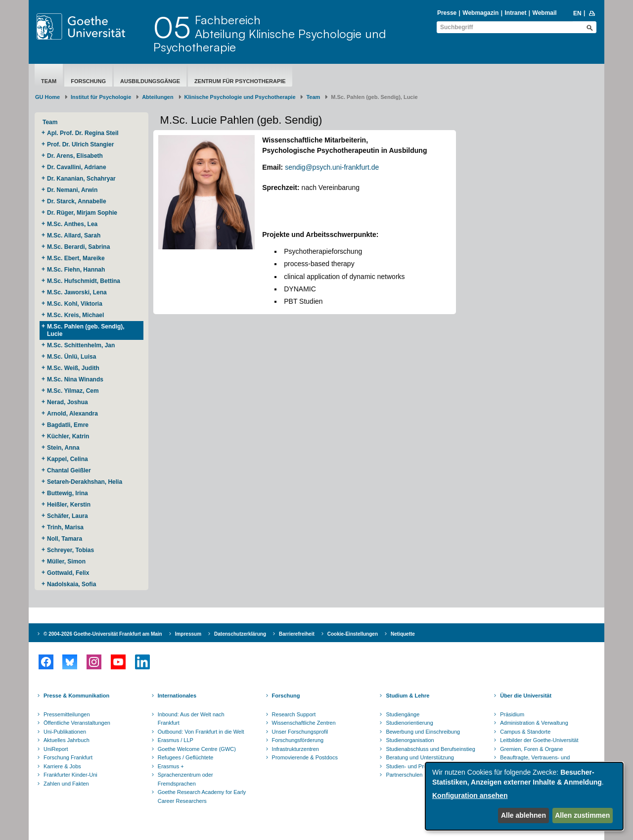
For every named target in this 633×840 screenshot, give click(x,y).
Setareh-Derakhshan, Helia (85, 482)
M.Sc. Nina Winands (75, 379)
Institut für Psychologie (101, 97)
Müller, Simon (66, 561)
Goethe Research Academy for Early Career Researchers (202, 796)
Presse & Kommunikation (76, 696)
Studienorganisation (410, 740)
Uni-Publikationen (65, 732)
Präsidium (512, 714)
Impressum (188, 634)
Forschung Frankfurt (68, 757)
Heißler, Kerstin (69, 505)
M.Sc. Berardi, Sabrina (78, 247)
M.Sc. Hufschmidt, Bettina (85, 281)
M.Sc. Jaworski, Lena (77, 292)
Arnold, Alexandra (72, 414)
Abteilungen (158, 97)
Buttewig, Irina (68, 493)
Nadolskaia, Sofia (71, 584)
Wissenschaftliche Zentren (304, 723)
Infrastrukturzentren (295, 749)
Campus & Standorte (525, 732)
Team (49, 81)
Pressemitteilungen (67, 714)
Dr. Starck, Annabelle (77, 201)
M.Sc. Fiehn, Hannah (76, 270)
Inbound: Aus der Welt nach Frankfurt (191, 719)
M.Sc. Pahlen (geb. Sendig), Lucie (86, 330)
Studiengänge (403, 714)
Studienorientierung (409, 723)
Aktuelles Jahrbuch (67, 740)
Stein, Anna (63, 448)
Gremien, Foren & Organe (531, 749)
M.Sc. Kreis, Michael (75, 315)
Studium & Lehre (407, 696)
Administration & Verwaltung (534, 723)
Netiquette (403, 634)
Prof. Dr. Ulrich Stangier (80, 144)
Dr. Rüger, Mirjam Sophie (83, 213)
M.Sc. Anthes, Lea (73, 224)
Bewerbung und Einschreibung (423, 732)
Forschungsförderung (298, 740)
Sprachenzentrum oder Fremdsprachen (185, 779)
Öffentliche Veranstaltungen (77, 723)
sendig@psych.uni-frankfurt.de (332, 167)
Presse (447, 13)
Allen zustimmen (582, 815)
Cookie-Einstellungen (353, 634)
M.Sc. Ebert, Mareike (77, 258)
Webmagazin (480, 13)
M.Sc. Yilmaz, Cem (74, 391)
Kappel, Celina (68, 459)
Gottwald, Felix (68, 573)
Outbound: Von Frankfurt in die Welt (201, 732)
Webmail (545, 13)
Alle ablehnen (523, 815)
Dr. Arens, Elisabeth (76, 156)
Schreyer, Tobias (71, 550)
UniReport (56, 749)
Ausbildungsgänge (150, 81)
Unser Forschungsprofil (300, 732)
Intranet (515, 13)
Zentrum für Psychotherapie (240, 81)
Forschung (88, 81)
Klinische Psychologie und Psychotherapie (240, 97)
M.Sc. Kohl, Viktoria (75, 304)
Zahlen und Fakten (66, 784)
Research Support (294, 714)
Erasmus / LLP (176, 740)
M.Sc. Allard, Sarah (74, 235)
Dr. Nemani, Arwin (74, 190)
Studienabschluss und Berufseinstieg (430, 749)
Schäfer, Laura (68, 516)
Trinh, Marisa (66, 527)
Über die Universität (526, 696)
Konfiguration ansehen (470, 795)
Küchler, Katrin (69, 436)
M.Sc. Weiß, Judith (74, 368)
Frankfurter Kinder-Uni (70, 775)
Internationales (177, 696)
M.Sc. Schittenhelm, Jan (82, 345)
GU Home (47, 97)
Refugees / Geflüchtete (186, 757)
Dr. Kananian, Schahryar (82, 179)
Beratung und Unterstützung (420, 757)
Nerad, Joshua (68, 402)
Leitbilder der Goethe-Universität (539, 740)
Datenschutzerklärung (240, 634)
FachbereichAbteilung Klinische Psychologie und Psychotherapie (270, 33)
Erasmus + (171, 766)
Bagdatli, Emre (68, 425)
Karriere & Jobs (62, 766)
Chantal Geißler (69, 470)
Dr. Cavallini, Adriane (77, 167)
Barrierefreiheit (297, 634)
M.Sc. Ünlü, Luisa (72, 357)
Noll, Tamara (65, 539)
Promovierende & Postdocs (305, 757)
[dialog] (524, 796)
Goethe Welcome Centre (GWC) (197, 749)
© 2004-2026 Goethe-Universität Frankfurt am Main (103, 634)
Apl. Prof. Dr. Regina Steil (83, 133)
